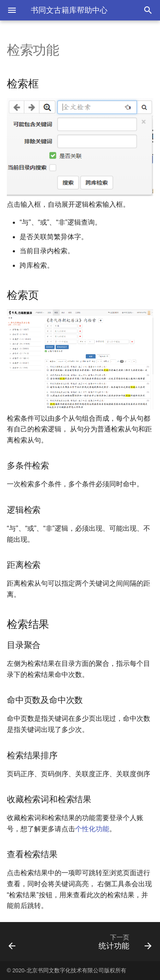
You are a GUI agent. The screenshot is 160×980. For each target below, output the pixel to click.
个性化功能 (92, 829)
